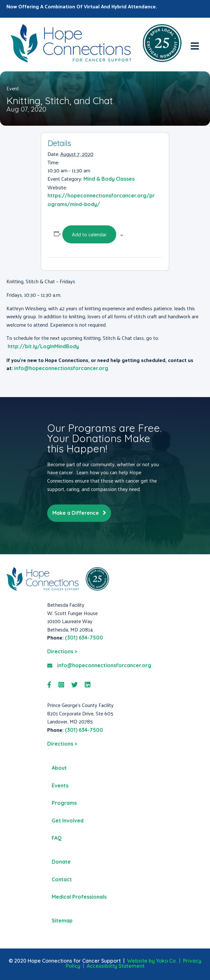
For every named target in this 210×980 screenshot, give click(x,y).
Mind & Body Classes (109, 179)
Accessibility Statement (116, 966)
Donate (61, 862)
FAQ (57, 838)
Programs (64, 803)
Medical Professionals (79, 897)
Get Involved (68, 821)
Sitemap (62, 921)
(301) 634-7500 (84, 638)
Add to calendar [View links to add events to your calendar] (89, 234)
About (59, 768)
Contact (62, 879)
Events (60, 785)
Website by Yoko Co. (152, 961)
